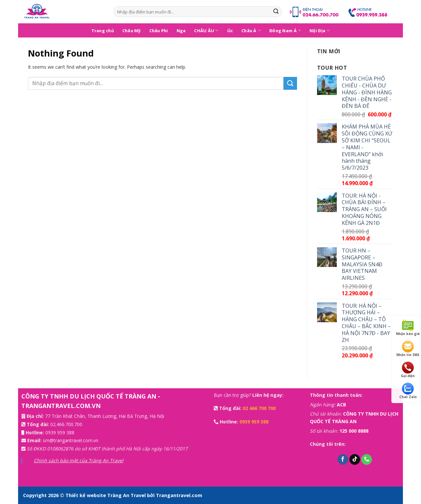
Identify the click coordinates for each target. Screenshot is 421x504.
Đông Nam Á (285, 30)
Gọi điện (408, 370)
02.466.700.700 (66, 424)
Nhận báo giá (408, 328)
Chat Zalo (408, 391)
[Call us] (367, 460)
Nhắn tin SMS (408, 349)
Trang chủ (103, 31)
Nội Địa (320, 30)
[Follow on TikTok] (355, 460)
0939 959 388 (60, 432)
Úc (230, 31)
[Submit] (276, 12)
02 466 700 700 (259, 408)
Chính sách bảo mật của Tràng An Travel (79, 460)
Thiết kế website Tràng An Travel (106, 495)
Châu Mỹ (132, 31)
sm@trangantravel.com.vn (71, 440)
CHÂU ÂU (206, 30)
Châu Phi (159, 31)
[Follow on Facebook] (343, 460)
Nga (181, 31)
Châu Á (251, 30)
